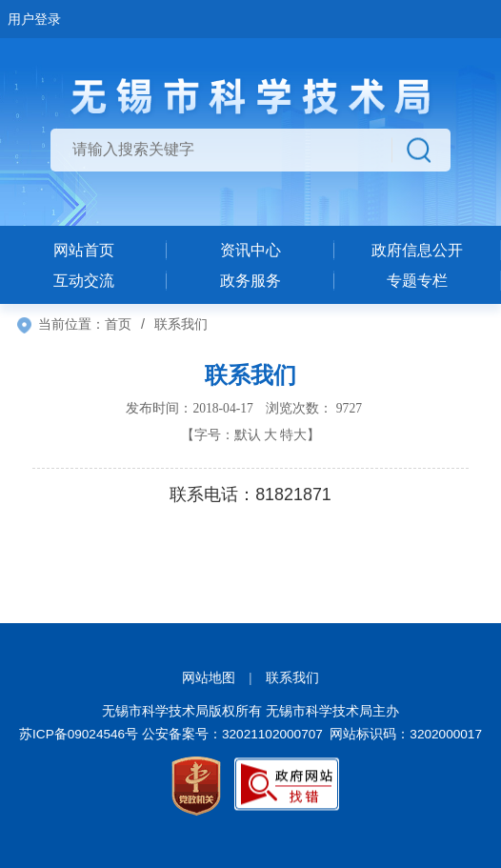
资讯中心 (250, 250)
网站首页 (84, 250)
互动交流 (84, 281)
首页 (118, 324)
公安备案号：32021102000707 (232, 734)
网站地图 (209, 678)
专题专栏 (417, 281)
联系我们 (292, 678)
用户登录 (34, 19)
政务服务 (250, 281)
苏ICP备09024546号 (79, 734)
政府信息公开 (417, 250)
